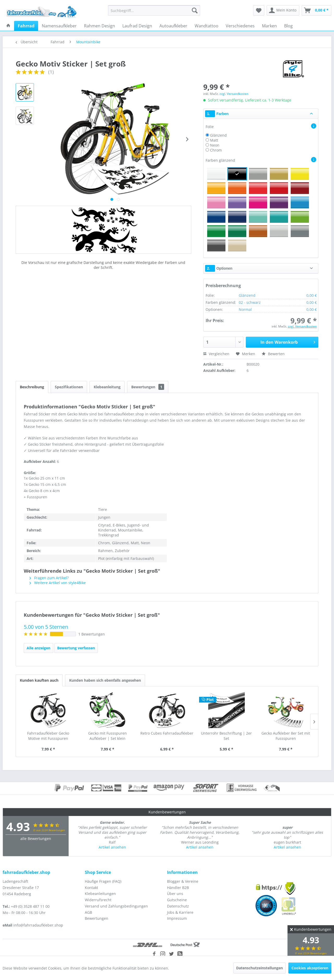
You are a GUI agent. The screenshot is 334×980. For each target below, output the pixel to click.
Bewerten (273, 354)
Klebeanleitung (107, 387)
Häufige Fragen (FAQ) (103, 881)
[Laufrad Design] (137, 26)
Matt (214, 140)
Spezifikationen (69, 387)
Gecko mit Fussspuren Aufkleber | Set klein (108, 736)
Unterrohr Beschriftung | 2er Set (226, 736)
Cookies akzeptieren (310, 968)
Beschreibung (32, 387)
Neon (215, 145)
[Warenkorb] (317, 10)
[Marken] (269, 26)
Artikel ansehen (112, 847)
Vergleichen (216, 354)
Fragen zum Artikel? (49, 578)
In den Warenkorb (288, 341)
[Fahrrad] (26, 26)
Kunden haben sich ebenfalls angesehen (105, 680)
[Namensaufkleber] (59, 26)
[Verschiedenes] (240, 26)
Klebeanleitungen (100, 894)
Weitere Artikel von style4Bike (58, 583)
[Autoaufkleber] (173, 26)
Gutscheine (177, 900)
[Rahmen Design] (100, 26)
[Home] (8, 26)
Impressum (177, 918)
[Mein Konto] (283, 10)
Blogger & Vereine (183, 881)
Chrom (216, 150)
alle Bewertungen (36, 839)
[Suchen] (195, 10)
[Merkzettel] (259, 10)
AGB (88, 912)
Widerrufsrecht (98, 900)
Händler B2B (178, 888)
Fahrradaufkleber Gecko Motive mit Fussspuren (48, 736)
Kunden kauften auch (39, 680)
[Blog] (288, 26)
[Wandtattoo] (207, 26)
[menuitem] (154, 10)
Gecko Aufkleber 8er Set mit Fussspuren (286, 736)
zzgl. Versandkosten (234, 94)
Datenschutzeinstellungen (260, 968)
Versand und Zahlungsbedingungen (116, 906)
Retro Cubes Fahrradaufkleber (167, 733)
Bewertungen (148, 387)
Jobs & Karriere (180, 912)
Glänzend (218, 135)
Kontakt (91, 888)
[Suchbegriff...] (154, 10)
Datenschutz (178, 906)
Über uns (175, 894)
